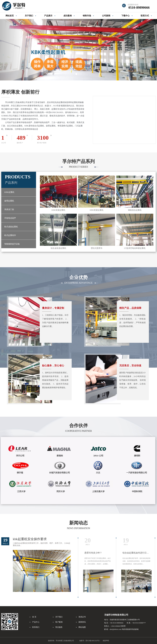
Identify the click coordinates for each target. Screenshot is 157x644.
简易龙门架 (9, 209)
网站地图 (82, 627)
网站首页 (10, 16)
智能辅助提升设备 (12, 244)
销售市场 (87, 16)
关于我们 (29, 16)
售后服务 (59, 627)
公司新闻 (106, 16)
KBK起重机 (9, 192)
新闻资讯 (82, 622)
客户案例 (59, 622)
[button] (12, 50)
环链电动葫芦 (10, 218)
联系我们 (36, 627)
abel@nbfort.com (115, 629)
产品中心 (36, 622)
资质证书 (82, 617)
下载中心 (125, 16)
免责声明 (106, 641)
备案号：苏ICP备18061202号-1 (90, 641)
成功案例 (68, 16)
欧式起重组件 (10, 235)
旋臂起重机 (9, 201)
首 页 (34, 617)
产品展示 (48, 16)
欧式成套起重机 (11, 227)
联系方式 (145, 16)
